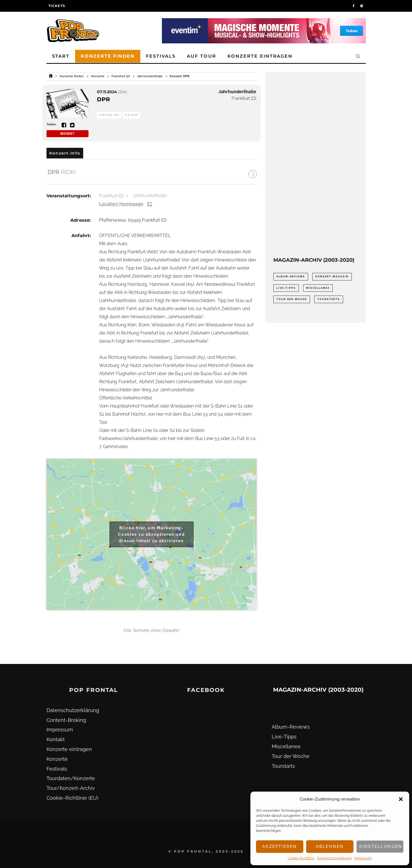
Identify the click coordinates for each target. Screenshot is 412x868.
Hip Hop (131, 115)
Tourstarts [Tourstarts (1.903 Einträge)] (329, 299)
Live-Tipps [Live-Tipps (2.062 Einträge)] (286, 288)
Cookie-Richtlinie (301, 858)
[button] (401, 799)
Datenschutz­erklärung (334, 858)
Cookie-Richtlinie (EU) (72, 798)
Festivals (161, 56)
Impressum (363, 858)
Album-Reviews (291, 727)
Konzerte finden (108, 56)
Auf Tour (201, 56)
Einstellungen (381, 846)
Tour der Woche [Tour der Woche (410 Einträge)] (292, 299)
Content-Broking (66, 720)
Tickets (57, 6)
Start (61, 56)
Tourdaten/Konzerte (71, 778)
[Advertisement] (315, 165)
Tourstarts (283, 766)
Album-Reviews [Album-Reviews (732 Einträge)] (291, 277)
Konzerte (57, 759)
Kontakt (56, 739)
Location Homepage (121, 204)
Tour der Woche (291, 756)
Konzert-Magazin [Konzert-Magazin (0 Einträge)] (332, 277)
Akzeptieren (280, 846)
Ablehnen (330, 846)
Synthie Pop (109, 115)
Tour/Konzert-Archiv (71, 788)
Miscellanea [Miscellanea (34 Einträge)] (318, 288)
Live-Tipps (284, 737)
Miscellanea (286, 746)
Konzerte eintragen (260, 56)
